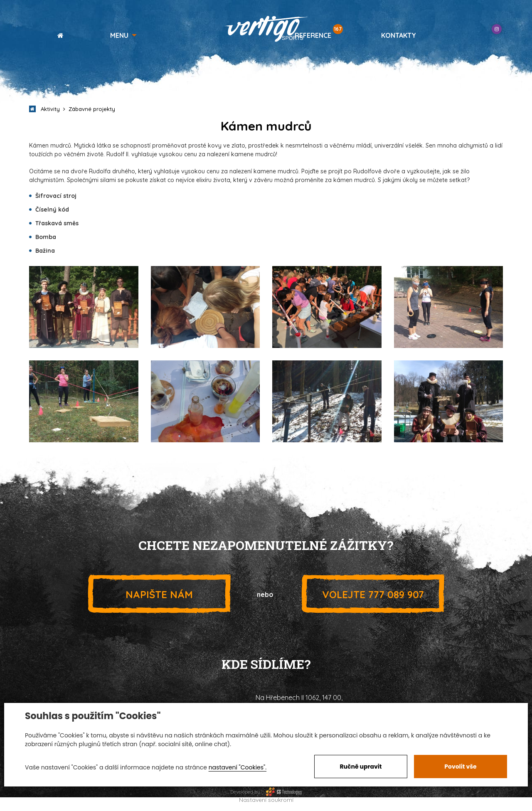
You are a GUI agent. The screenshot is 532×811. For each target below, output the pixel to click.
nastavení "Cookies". (238, 767)
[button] (123, 35)
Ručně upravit (361, 767)
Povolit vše (460, 767)
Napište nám (159, 594)
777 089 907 (373, 594)
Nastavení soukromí (266, 800)
